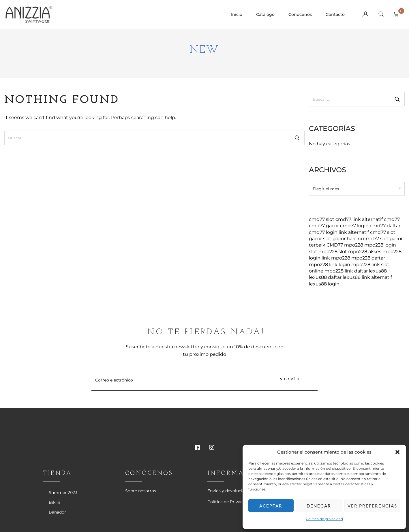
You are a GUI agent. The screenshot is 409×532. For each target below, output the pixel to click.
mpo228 (354, 245)
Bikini (55, 502)
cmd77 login (354, 226)
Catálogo (265, 14)
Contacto (335, 14)
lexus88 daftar (325, 277)
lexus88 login (324, 284)
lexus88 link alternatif (367, 277)
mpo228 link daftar (346, 271)
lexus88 (378, 271)
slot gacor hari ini (343, 239)
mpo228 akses (365, 252)
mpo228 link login (330, 265)
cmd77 (392, 219)
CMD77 (335, 245)
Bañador (57, 512)
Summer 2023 (63, 492)
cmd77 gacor (324, 226)
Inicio (237, 14)
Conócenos (300, 14)
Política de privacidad (324, 519)
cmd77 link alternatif (359, 219)
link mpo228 (336, 258)
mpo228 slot (333, 252)
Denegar (319, 506)
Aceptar (271, 506)
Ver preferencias (372, 506)
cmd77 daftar (385, 226)
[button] (397, 452)
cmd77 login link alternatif (339, 232)
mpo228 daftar (368, 258)
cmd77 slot (322, 219)
